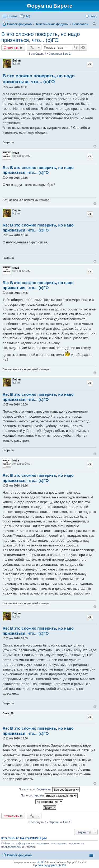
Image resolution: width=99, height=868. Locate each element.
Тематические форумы (52, 24)
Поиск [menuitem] (95, 25)
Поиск (76, 48)
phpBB (41, 862)
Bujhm (16, 61)
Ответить (11, 48)
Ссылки (13, 16)
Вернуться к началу (95, 146)
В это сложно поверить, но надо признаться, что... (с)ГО (41, 37)
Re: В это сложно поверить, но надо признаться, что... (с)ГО (38, 170)
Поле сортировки (49, 796)
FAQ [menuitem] (27, 16)
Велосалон (80, 24)
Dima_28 (8, 713)
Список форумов (19, 24)
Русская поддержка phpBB (49, 865)
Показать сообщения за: (49, 790)
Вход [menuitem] (93, 16)
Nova (16, 153)
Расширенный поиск (83, 48)
